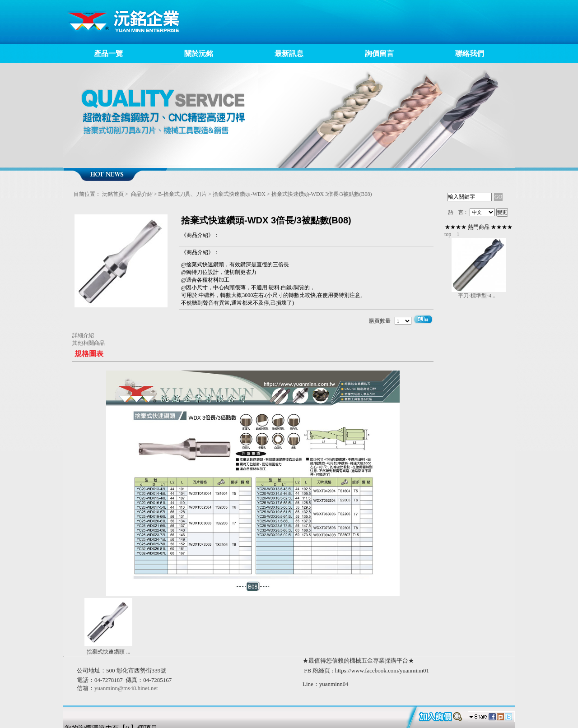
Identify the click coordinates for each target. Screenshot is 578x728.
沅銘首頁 (113, 194)
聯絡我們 (470, 53)
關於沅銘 (199, 53)
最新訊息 (289, 53)
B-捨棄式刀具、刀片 (182, 194)
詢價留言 (379, 53)
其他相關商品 (89, 343)
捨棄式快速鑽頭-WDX (239, 194)
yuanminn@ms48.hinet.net (126, 688)
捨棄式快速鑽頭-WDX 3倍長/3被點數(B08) (322, 194)
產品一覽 (108, 53)
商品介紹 (142, 194)
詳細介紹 (83, 335)
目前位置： (87, 194)
